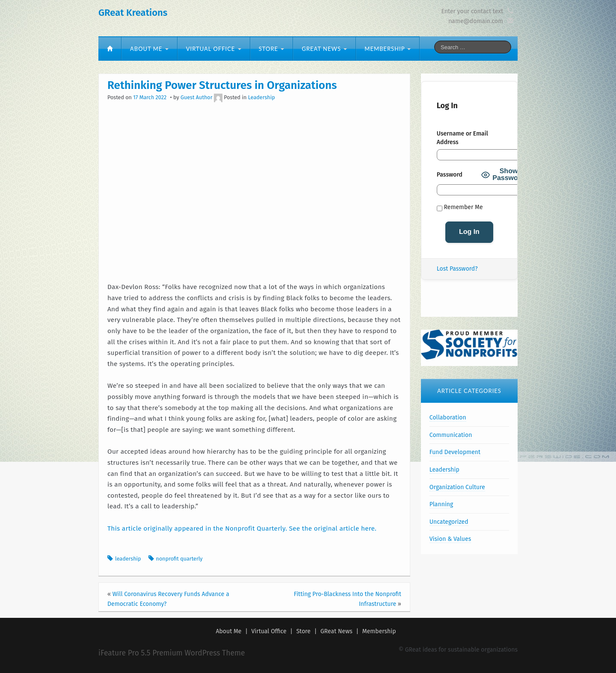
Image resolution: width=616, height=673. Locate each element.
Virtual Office (214, 49)
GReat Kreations (133, 13)
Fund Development (455, 452)
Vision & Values (450, 539)
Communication (451, 435)
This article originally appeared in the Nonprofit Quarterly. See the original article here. (242, 528)
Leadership (262, 97)
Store (272, 49)
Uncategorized (449, 522)
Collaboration (448, 418)
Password (450, 175)
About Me (149, 49)
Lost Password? (457, 269)
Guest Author (197, 97)
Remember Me (460, 207)
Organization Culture (457, 487)
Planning (441, 504)
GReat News (324, 49)
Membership (388, 49)
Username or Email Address (462, 138)
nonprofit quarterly (179, 559)
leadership (128, 559)
